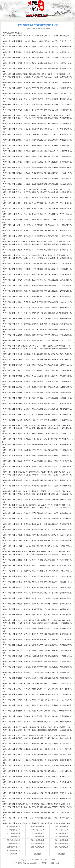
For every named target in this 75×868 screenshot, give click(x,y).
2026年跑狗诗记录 (14, 850)
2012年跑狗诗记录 (38, 833)
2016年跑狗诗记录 (61, 837)
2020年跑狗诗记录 (14, 844)
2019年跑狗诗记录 (61, 840)
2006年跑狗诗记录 (38, 826)
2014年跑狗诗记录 (14, 837)
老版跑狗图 (37, 854)
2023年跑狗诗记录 (14, 847)
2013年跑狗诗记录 (61, 833)
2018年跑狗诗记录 (38, 840)
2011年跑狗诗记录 (14, 833)
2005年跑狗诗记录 (14, 826)
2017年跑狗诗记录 (14, 840)
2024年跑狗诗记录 (38, 847)
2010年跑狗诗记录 (61, 830)
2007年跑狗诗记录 (61, 826)
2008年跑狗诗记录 (14, 830)
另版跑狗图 (61, 854)
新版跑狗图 (14, 854)
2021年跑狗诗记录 (38, 844)
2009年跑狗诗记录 (38, 830)
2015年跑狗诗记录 (38, 837)
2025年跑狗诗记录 (61, 847)
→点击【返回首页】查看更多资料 (38, 29)
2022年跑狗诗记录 (61, 844)
